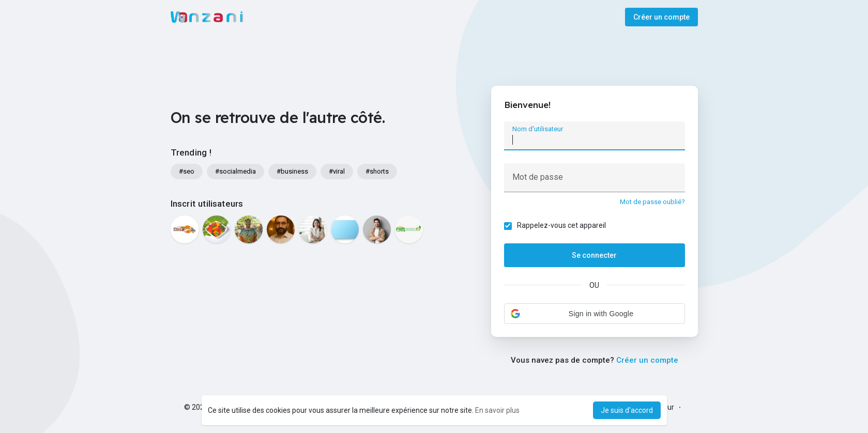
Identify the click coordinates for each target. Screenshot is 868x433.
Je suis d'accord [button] (627, 410)
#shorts (377, 171)
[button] (595, 314)
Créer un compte (661, 17)
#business (292, 171)
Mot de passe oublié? (652, 202)
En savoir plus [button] (497, 410)
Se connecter (594, 255)
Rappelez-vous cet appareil (561, 225)
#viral (337, 171)
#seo (187, 171)
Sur (668, 407)
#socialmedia (235, 171)
